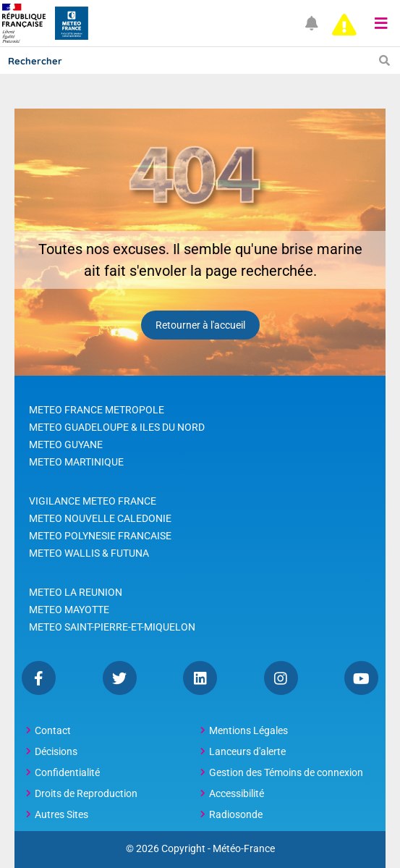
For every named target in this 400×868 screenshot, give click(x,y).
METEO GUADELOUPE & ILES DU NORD (117, 427)
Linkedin (200, 678)
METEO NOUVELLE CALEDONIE (100, 518)
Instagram (281, 678)
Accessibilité (237, 793)
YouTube (361, 678)
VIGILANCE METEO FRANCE (93, 501)
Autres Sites (61, 814)
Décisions (56, 751)
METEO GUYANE (66, 444)
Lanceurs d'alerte (247, 751)
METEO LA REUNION (76, 592)
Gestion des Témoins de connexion (286, 772)
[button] (381, 23)
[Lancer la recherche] (384, 60)
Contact (53, 730)
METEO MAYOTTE (69, 610)
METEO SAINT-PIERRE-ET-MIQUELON (112, 627)
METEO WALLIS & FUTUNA (89, 553)
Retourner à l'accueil (200, 325)
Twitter (120, 678)
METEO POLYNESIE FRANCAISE (100, 536)
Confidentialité (67, 772)
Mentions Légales (248, 730)
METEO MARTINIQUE (76, 462)
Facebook (39, 678)
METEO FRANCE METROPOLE (97, 410)
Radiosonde (236, 814)
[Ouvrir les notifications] (312, 24)
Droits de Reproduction (86, 793)
